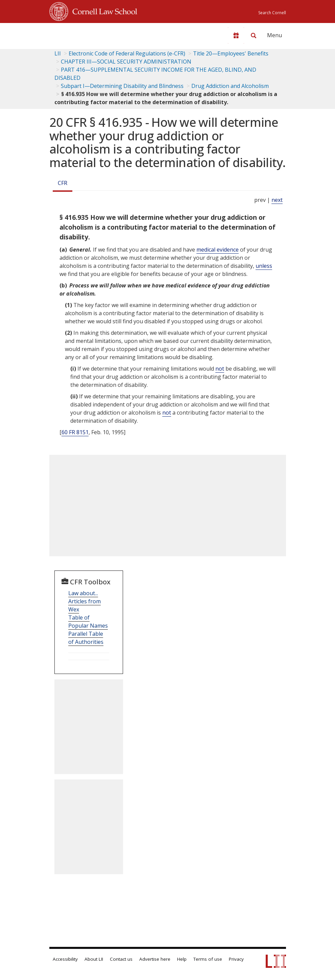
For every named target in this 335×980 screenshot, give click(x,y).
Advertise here (155, 959)
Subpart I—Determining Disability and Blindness (122, 86)
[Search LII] (254, 36)
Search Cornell (272, 13)
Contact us (121, 959)
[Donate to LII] (236, 36)
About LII (94, 959)
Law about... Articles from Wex (85, 601)
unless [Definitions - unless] (264, 266)
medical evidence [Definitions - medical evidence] (218, 250)
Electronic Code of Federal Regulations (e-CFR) (127, 53)
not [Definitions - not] (220, 369)
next (277, 200)
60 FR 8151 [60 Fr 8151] (75, 432)
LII (58, 53)
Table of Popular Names (88, 622)
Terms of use (208, 959)
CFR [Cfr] (63, 183)
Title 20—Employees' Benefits (231, 53)
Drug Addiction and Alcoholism (230, 86)
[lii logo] (76, 34)
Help (182, 959)
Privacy (236, 959)
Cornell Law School (103, 10)
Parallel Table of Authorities (86, 638)
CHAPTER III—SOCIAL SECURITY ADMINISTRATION (126, 62)
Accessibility (65, 959)
